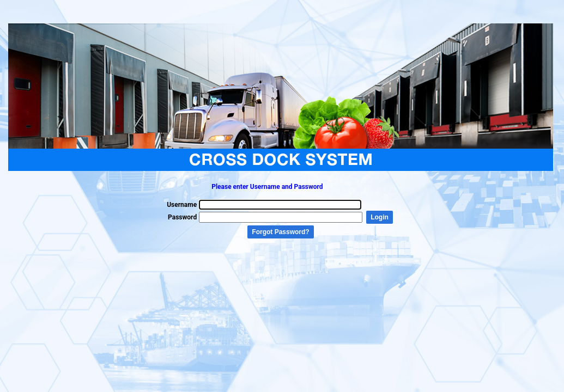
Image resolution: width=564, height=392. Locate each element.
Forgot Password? (280, 232)
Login (380, 217)
